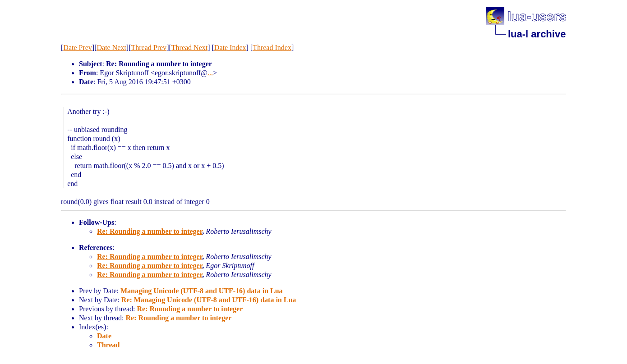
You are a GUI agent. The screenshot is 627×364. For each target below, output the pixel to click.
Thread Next (189, 48)
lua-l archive (537, 34)
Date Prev (78, 48)
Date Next (112, 48)
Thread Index (272, 48)
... (210, 73)
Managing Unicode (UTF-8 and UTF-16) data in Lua (202, 291)
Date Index (230, 48)
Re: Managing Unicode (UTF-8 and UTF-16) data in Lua (209, 300)
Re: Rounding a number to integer (150, 231)
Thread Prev (149, 48)
